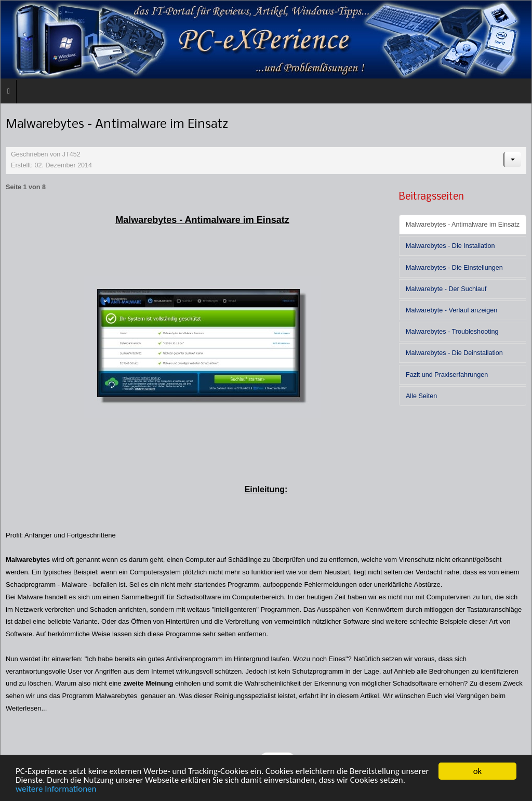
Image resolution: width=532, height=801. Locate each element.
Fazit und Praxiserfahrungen (447, 375)
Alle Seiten (421, 396)
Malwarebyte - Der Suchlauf (446, 289)
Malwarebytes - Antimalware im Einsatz (463, 225)
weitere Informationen (56, 789)
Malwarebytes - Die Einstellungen (454, 268)
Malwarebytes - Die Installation (450, 246)
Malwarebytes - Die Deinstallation (454, 353)
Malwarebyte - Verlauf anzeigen (451, 310)
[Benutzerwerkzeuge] (512, 160)
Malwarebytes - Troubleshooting (452, 332)
